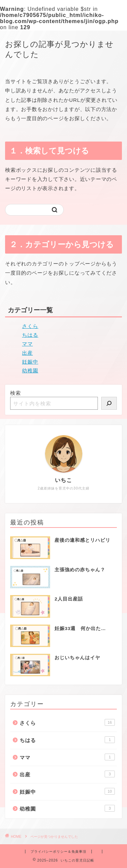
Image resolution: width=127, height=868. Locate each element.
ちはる (30, 335)
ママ (27, 344)
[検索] (109, 403)
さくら (30, 326)
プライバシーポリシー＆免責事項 (58, 852)
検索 (16, 393)
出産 (27, 353)
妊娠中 (30, 362)
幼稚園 (30, 371)
